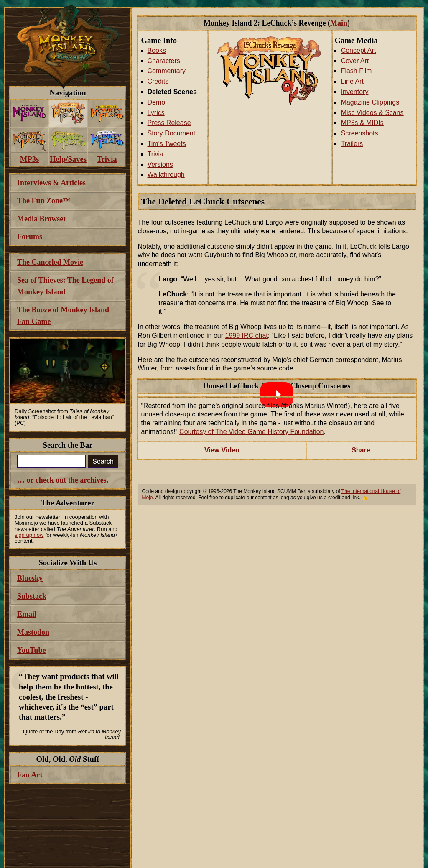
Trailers (352, 144)
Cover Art (355, 61)
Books (157, 50)
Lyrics (156, 113)
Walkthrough (166, 175)
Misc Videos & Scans (372, 113)
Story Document (172, 133)
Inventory (355, 92)
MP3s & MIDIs (362, 123)
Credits (158, 81)
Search (103, 461)
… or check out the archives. (63, 480)
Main (339, 23)
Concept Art (359, 50)
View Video (222, 450)
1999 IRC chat (247, 336)
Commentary (167, 71)
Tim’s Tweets (167, 144)
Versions (160, 165)
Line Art (352, 81)
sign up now (29, 535)
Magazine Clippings (370, 102)
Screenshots (360, 133)
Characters (164, 61)
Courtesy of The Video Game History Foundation (251, 432)
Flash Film (357, 71)
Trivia (156, 154)
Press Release (169, 123)
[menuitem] (29, 114)
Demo (157, 102)
